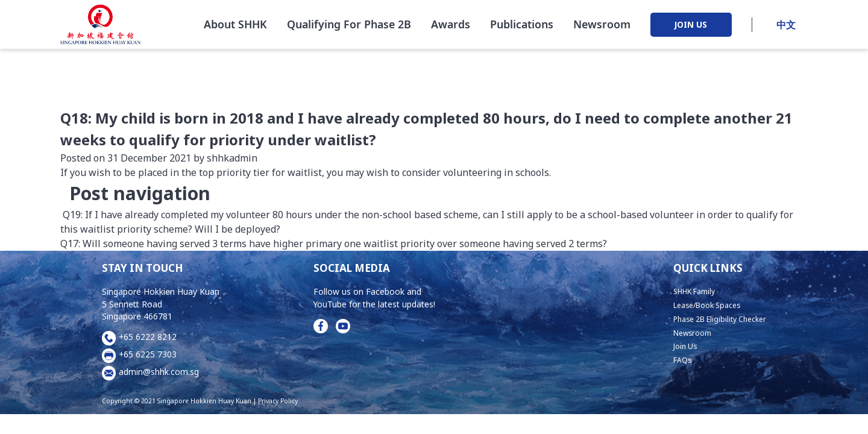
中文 (786, 27)
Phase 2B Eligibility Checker (713, 319)
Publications (522, 27)
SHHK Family (685, 291)
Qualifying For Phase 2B (349, 27)
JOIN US (691, 27)
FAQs (671, 360)
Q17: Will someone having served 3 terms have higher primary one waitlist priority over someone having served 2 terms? (335, 244)
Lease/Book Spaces (699, 305)
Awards (451, 27)
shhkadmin (231, 158)
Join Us (673, 346)
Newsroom (602, 27)
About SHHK (235, 27)
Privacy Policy (278, 401)
